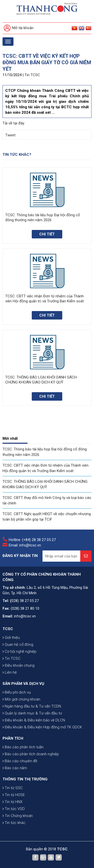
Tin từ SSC (13, 788)
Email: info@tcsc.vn (25, 545)
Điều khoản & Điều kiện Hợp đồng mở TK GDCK (42, 727)
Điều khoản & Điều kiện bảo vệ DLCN (34, 720)
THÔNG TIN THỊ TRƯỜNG (25, 779)
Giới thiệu (11, 638)
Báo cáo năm (15, 768)
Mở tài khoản (19, 28)
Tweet (10, 135)
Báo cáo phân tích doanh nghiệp (31, 754)
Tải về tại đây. (14, 123)
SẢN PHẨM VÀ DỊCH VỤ (23, 684)
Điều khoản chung (18, 665)
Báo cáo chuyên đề (20, 761)
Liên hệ (10, 672)
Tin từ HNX (12, 802)
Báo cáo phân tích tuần (23, 747)
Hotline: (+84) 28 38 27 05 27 (32, 540)
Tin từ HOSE (14, 795)
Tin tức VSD (14, 809)
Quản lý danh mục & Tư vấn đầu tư (32, 713)
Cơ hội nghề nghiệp (19, 651)
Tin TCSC (32, 75)
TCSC (8, 629)
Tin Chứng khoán (18, 816)
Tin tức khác (14, 823)
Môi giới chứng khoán (21, 699)
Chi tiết (47, 234)
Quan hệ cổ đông (18, 645)
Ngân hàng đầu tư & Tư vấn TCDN (32, 706)
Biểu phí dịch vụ (17, 692)
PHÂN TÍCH (13, 738)
